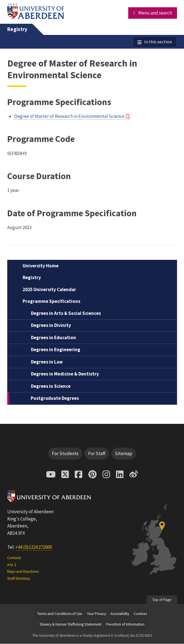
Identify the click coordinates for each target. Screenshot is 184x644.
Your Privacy (96, 614)
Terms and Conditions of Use (60, 614)
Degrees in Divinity (51, 326)
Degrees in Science (51, 386)
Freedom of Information (125, 625)
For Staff (97, 454)
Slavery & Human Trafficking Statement (71, 625)
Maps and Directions (23, 572)
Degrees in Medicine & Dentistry (65, 374)
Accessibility (120, 614)
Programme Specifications (51, 302)
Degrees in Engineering (56, 350)
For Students (65, 454)
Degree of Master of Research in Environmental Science (69, 117)
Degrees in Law (47, 362)
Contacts (14, 558)
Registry (17, 29)
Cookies (140, 614)
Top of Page (162, 600)
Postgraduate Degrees (55, 399)
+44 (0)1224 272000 (34, 547)
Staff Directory (19, 579)
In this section (158, 42)
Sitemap (124, 454)
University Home (41, 266)
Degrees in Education (54, 338)
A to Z (12, 565)
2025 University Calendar (49, 290)
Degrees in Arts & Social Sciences (66, 313)
